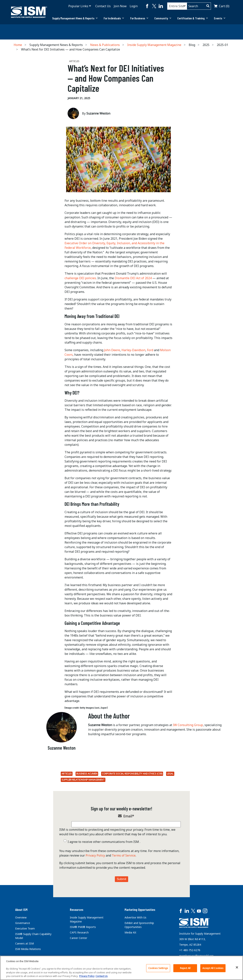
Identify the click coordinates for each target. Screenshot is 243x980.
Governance (23, 923)
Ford (150, 350)
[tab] (75, 18)
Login (134, 6)
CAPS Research (79, 932)
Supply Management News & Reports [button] (75, 18)
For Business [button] (139, 18)
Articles (67, 774)
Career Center (79, 938)
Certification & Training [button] (193, 18)
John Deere (112, 350)
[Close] (237, 967)
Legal (170, 774)
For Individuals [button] (114, 18)
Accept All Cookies (213, 968)
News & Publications (105, 45)
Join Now (120, 6)
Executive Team (25, 928)
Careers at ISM (24, 943)
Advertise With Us (135, 917)
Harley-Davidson (133, 350)
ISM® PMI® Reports (83, 927)
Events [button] (220, 18)
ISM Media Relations (28, 949)
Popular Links (78, 6)
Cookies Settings (158, 968)
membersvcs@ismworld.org (196, 956)
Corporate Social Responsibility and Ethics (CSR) (132, 774)
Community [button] (163, 18)
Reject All (185, 968)
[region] (121, 968)
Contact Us (103, 6)
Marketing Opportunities (140, 910)
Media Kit (130, 932)
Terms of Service (124, 855)
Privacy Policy (95, 855)
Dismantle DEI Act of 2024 (133, 278)
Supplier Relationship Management (83, 780)
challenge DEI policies (80, 278)
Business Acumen (87, 774)
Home (18, 45)
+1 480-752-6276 (190, 950)
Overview (21, 917)
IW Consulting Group (188, 725)
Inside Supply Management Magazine (154, 45)
